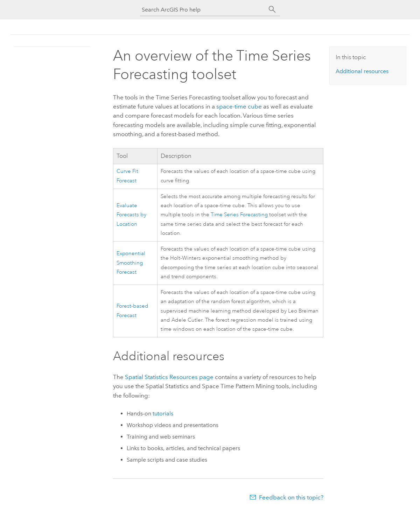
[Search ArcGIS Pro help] (203, 10)
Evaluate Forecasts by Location (131, 215)
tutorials (163, 414)
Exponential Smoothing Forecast (131, 263)
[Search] (272, 9)
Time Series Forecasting (239, 215)
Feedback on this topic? (291, 497)
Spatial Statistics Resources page (169, 377)
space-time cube (239, 106)
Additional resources (362, 71)
